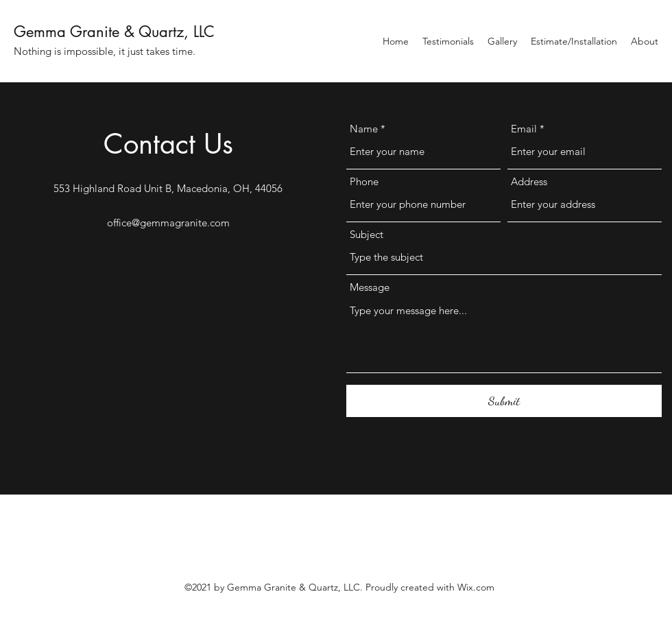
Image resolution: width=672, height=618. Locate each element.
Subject (367, 234)
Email (524, 129)
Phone (364, 181)
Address (529, 181)
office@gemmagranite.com (168, 223)
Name (364, 129)
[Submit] (504, 401)
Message (370, 287)
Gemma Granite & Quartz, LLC (114, 32)
